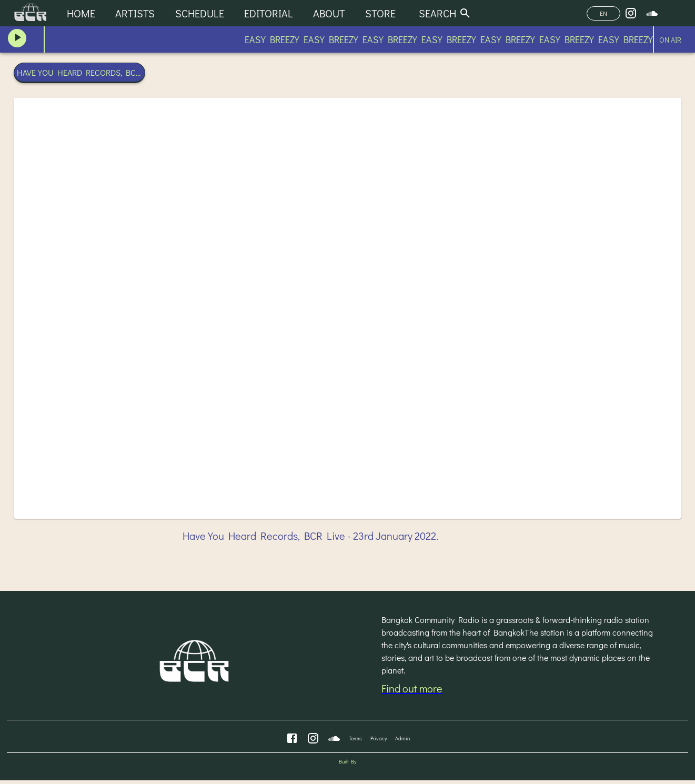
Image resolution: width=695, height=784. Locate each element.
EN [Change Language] (603, 13)
